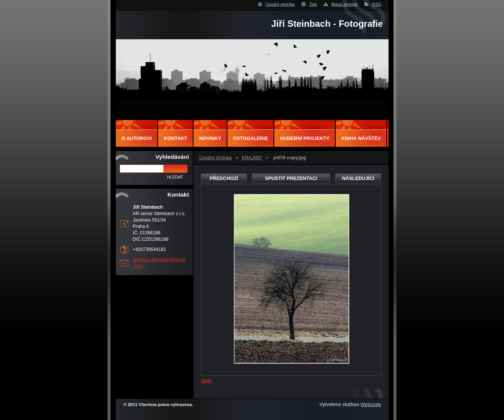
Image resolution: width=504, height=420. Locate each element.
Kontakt (175, 138)
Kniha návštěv (361, 138)
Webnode (371, 404)
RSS (376, 4)
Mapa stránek (344, 4)
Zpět (206, 381)
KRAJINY (252, 158)
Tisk (313, 4)
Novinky (210, 138)
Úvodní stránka (280, 4)
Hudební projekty (305, 138)
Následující (358, 178)
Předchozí (224, 178)
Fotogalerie (250, 138)
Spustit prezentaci (291, 178)
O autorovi (137, 138)
